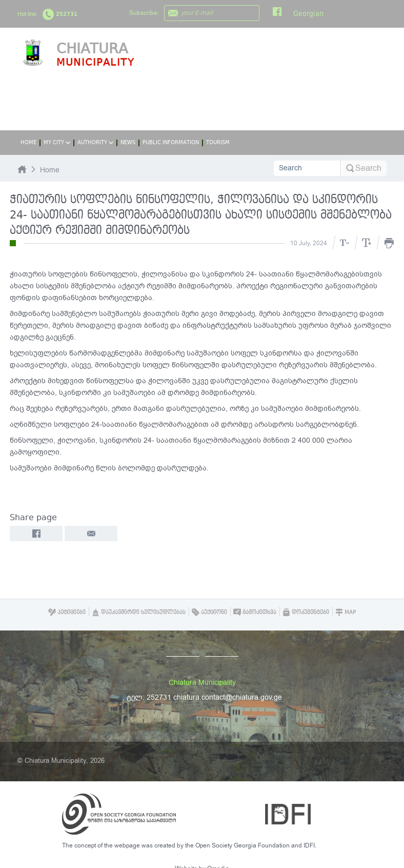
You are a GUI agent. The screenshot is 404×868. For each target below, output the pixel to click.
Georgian (308, 13)
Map (346, 612)
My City (57, 142)
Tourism (218, 142)
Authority (95, 142)
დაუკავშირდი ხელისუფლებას (139, 612)
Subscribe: (144, 13)
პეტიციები (67, 612)
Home (28, 142)
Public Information (171, 142)
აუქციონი (209, 612)
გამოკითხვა (255, 612)
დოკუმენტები (306, 612)
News (128, 142)
